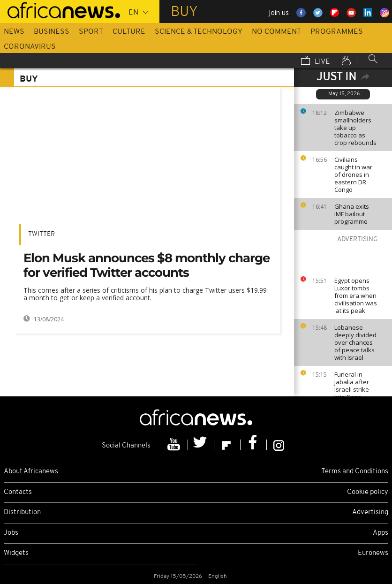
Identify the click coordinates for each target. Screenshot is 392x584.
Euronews (373, 553)
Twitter (41, 234)
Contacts (18, 492)
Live (316, 61)
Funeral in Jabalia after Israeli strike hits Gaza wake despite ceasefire (354, 393)
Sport (91, 32)
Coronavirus (30, 47)
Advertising (370, 512)
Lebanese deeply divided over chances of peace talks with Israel (355, 342)
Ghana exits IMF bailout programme (352, 214)
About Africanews (31, 472)
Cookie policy (368, 492)
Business (52, 32)
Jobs (11, 533)
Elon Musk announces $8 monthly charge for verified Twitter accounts (147, 265)
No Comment (276, 32)
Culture (129, 32)
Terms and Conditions (355, 472)
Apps (381, 533)
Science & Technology (199, 32)
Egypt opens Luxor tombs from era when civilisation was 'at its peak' (356, 296)
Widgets (16, 553)
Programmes (337, 32)
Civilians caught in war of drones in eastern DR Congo (353, 174)
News (14, 32)
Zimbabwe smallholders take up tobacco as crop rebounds (355, 128)
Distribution (22, 512)
